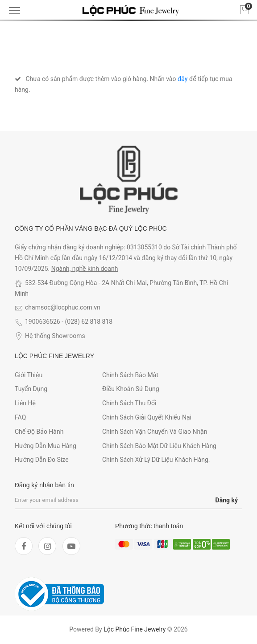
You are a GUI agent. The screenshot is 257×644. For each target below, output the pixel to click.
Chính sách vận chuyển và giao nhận (155, 432)
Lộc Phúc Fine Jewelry (135, 629)
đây (183, 79)
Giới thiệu (29, 375)
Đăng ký (226, 500)
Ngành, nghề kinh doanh (85, 269)
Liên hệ (25, 403)
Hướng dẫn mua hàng (46, 446)
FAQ (20, 417)
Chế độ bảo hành (39, 432)
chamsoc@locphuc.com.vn (63, 307)
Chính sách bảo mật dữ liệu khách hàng (159, 446)
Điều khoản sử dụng (131, 389)
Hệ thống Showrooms (55, 336)
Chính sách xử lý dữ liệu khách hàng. (156, 460)
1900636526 (43, 322)
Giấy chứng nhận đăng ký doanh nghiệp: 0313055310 (88, 247)
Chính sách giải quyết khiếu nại (147, 417)
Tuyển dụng (31, 389)
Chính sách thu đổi (129, 403)
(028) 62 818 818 (89, 322)
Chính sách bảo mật (130, 375)
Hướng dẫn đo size (42, 460)
